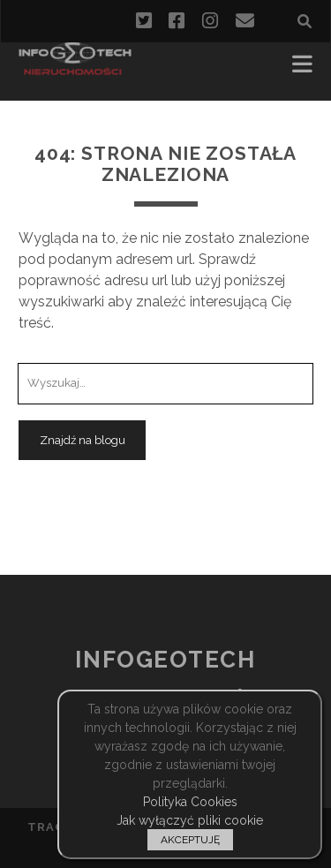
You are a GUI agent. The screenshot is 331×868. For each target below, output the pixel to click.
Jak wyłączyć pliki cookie (190, 820)
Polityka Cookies (190, 802)
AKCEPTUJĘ (190, 840)
